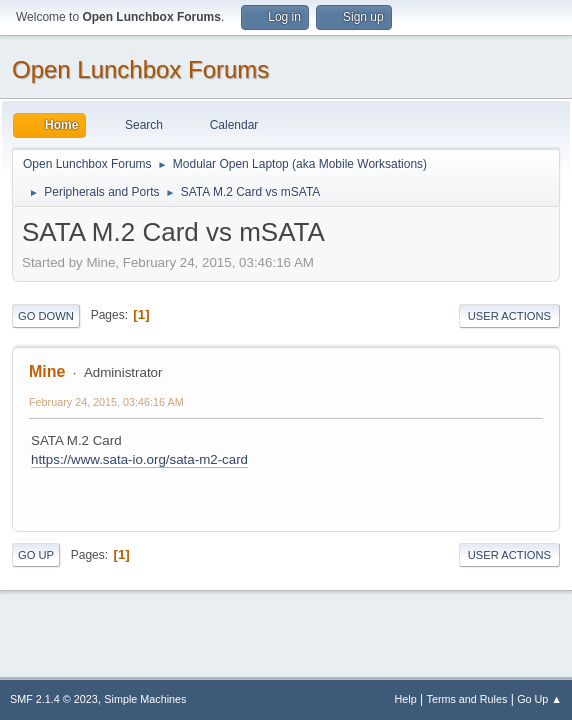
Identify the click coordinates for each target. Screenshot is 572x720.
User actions (509, 316)
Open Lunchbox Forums (140, 69)
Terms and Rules (467, 699)
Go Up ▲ (539, 699)
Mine (47, 371)
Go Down (46, 316)
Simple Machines (145, 699)
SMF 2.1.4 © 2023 (54, 699)
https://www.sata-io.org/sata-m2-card (139, 459)
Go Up (36, 555)
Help (406, 699)
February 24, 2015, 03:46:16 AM (106, 402)
